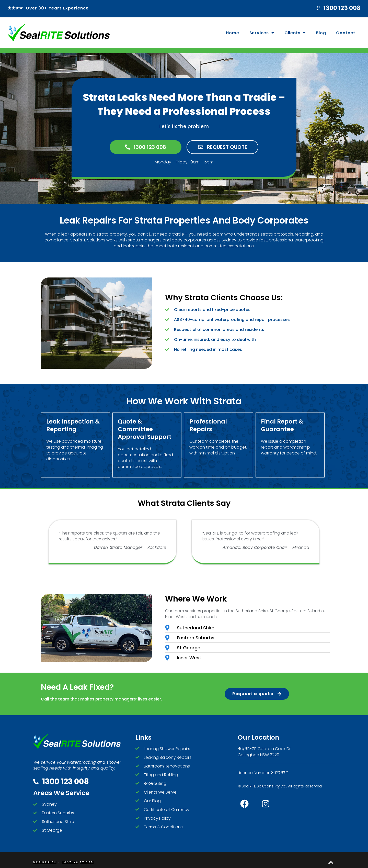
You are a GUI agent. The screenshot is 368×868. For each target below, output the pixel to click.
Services (262, 33)
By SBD (87, 863)
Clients (295, 33)
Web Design (45, 863)
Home (232, 33)
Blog (321, 33)
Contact (346, 33)
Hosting (70, 863)
